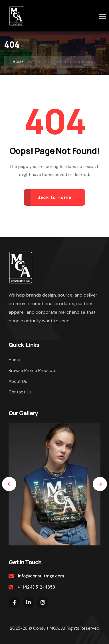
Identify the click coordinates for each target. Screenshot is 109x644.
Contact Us (20, 392)
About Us (18, 381)
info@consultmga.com (41, 576)
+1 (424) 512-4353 (36, 587)
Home (18, 62)
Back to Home (55, 197)
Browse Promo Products (33, 371)
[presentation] (9, 484)
